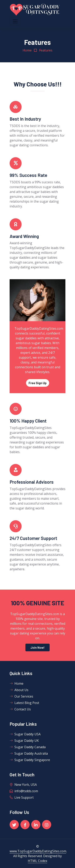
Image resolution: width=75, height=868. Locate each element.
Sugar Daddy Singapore (30, 760)
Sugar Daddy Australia (29, 753)
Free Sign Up (38, 383)
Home (27, 50)
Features (46, 50)
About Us (19, 690)
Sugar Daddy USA (25, 734)
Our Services (21, 696)
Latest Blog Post (24, 703)
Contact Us (20, 709)
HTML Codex (37, 861)
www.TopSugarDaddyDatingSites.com (38, 851)
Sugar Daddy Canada (28, 747)
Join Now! (37, 647)
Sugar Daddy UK (24, 741)
